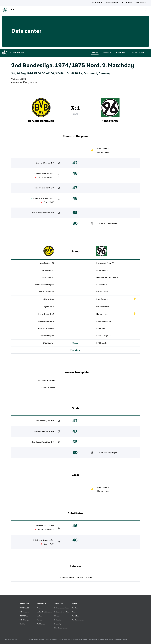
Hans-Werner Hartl (42, 188)
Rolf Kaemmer (104, 149)
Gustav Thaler (102, 292)
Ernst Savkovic (48, 277)
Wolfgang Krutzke (28, 82)
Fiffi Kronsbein (103, 343)
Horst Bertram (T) (46, 263)
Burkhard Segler (43, 163)
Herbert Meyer (104, 152)
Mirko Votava (48, 299)
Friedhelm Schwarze (42, 198)
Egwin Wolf (49, 202)
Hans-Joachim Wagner (44, 285)
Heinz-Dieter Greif (46, 177)
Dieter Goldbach (43, 174)
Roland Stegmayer (109, 223)
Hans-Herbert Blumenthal (107, 277)
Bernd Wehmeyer (104, 321)
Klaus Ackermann (46, 292)
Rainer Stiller (102, 285)
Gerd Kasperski (103, 307)
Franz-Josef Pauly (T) (105, 263)
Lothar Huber (35, 213)
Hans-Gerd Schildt (46, 329)
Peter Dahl (101, 329)
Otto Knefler (48, 343)
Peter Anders (102, 270)
